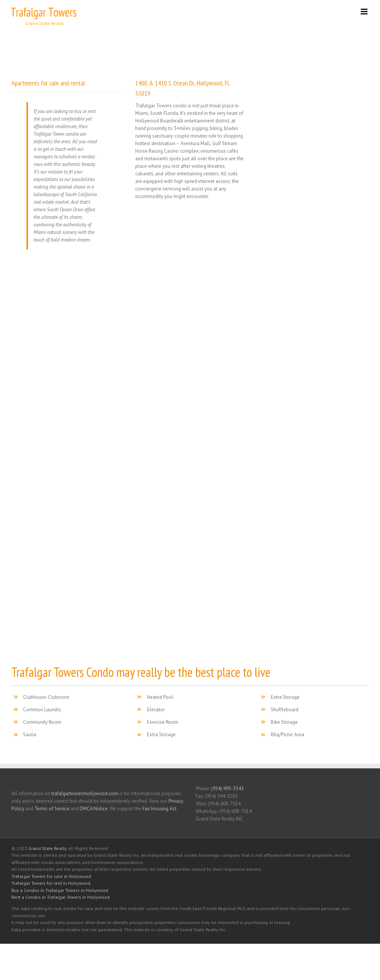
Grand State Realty (47, 848)
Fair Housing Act (159, 809)
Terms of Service (52, 809)
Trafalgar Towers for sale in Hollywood (51, 876)
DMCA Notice (94, 809)
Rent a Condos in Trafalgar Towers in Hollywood (60, 897)
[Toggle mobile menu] (365, 12)
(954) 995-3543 (227, 789)
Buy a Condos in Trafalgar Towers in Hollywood (60, 890)
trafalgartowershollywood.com (85, 793)
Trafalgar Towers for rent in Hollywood (51, 883)
